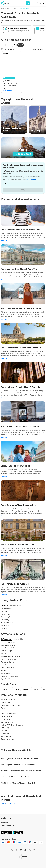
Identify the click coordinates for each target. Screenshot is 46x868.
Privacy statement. (31, 179)
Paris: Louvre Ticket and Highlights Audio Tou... (22, 308)
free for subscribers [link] (7, 91)
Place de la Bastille (7, 665)
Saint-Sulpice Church (8, 668)
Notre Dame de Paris (8, 648)
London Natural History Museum (12, 705)
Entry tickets (5, 611)
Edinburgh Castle (7, 717)
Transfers (4, 628)
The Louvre (5, 708)
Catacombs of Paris (7, 739)
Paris (15, 9)
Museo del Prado (6, 736)
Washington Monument (9, 700)
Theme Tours (5, 614)
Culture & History (6, 609)
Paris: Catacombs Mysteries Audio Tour (18, 505)
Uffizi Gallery (5, 728)
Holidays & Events (7, 623)
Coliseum (4, 731)
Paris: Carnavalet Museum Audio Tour (18, 545)
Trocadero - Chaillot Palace (10, 676)
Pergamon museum (7, 719)
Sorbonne (4, 654)
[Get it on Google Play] (18, 833)
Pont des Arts (5, 671)
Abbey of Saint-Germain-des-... (11, 656)
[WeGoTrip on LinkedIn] (34, 850)
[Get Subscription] (28, 3)
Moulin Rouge (5, 673)
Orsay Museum (6, 733)
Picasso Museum (7, 702)
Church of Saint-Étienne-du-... (10, 659)
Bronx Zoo (4, 711)
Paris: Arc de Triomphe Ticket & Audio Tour (20, 426)
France (9, 9)
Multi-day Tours (6, 625)
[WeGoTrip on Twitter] (30, 850)
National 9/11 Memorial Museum (12, 725)
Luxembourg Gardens (8, 645)
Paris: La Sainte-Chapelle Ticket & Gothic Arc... (22, 387)
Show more (4, 240)
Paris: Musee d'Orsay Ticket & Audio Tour (19, 269)
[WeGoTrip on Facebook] (16, 850)
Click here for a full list (8, 803)
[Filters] (3, 45)
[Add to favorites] (20, 53)
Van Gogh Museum (7, 722)
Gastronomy (5, 620)
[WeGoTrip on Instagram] (12, 850)
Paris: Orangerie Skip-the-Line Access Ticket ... (22, 230)
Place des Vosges (7, 651)
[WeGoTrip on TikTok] (25, 850)
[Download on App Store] (6, 833)
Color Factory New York (9, 714)
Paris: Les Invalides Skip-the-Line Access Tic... (22, 348)
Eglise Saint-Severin (7, 679)
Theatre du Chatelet (25, 9)
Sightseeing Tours (7, 617)
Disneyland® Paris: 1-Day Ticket (15, 466)
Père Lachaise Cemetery (9, 642)
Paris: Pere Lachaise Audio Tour (15, 584)
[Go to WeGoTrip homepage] (6, 3)
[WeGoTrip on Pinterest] (21, 850)
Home (2, 9)
